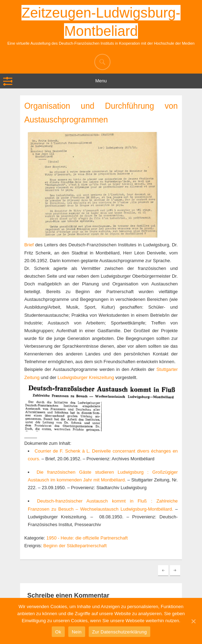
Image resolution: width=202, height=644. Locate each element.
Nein (77, 632)
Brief (29, 245)
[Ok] (193, 621)
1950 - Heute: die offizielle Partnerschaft (87, 538)
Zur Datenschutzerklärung (120, 632)
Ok (58, 632)
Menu (101, 81)
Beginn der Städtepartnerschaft (75, 546)
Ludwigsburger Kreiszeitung (86, 377)
